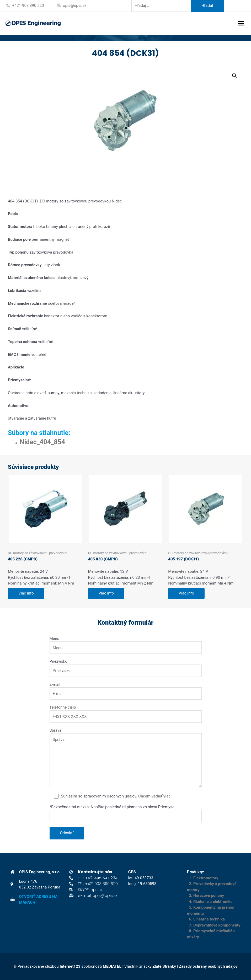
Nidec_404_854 (42, 442)
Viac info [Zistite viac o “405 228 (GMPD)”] (26, 593)
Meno (55, 639)
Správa (55, 730)
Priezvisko (58, 661)
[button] (241, 23)
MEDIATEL (112, 966)
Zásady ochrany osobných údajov (208, 966)
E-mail (55, 684)
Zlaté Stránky (164, 966)
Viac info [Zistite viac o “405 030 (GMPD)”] (106, 593)
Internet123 (70, 966)
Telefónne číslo (63, 707)
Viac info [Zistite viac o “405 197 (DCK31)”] (186, 593)
